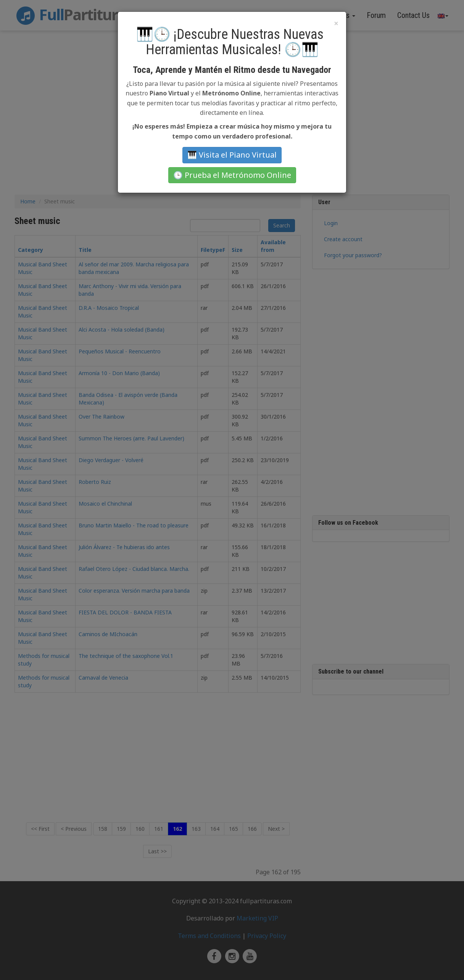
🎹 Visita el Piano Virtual (232, 155)
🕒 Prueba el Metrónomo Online (232, 175)
